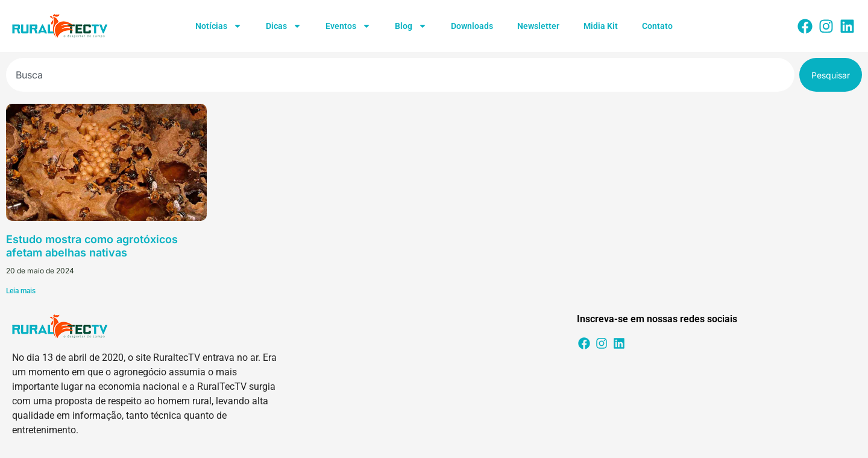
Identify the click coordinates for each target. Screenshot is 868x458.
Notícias (219, 26)
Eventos (348, 26)
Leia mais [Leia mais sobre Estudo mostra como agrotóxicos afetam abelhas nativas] (21, 291)
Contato (657, 26)
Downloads (472, 26)
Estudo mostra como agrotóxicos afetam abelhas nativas (92, 246)
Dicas (284, 26)
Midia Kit (601, 26)
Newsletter (538, 26)
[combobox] (400, 75)
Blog (411, 26)
